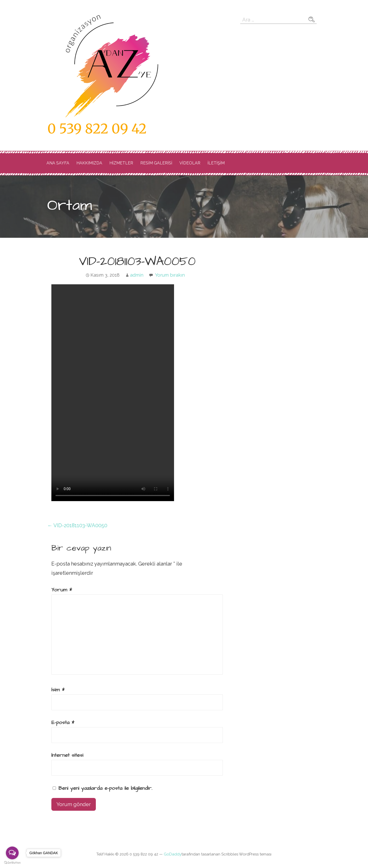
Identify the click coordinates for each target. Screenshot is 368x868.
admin (137, 275)
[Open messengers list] (12, 853)
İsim (58, 690)
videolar (190, 163)
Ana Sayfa (58, 163)
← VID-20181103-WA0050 (77, 525)
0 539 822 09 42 (97, 129)
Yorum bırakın (170, 275)
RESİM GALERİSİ (156, 163)
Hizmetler (121, 163)
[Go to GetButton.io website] (12, 863)
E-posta (63, 723)
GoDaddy (173, 854)
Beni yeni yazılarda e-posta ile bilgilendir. (105, 788)
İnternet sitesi (67, 755)
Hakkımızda (89, 163)
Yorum (62, 590)
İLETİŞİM (216, 163)
